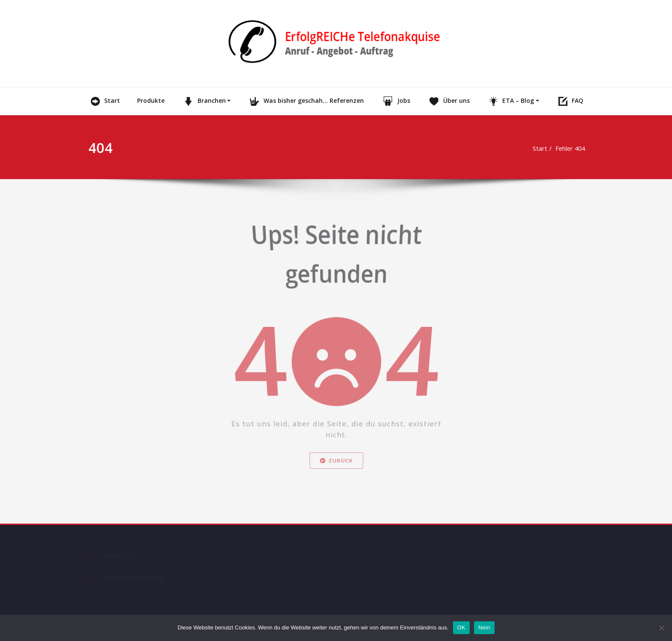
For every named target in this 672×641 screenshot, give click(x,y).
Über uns (448, 101)
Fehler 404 (563, 148)
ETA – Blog (511, 101)
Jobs (396, 101)
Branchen (204, 101)
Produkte (151, 100)
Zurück (336, 488)
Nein (484, 628)
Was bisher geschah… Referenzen (306, 101)
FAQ (570, 101)
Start (105, 101)
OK (461, 628)
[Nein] (661, 628)
